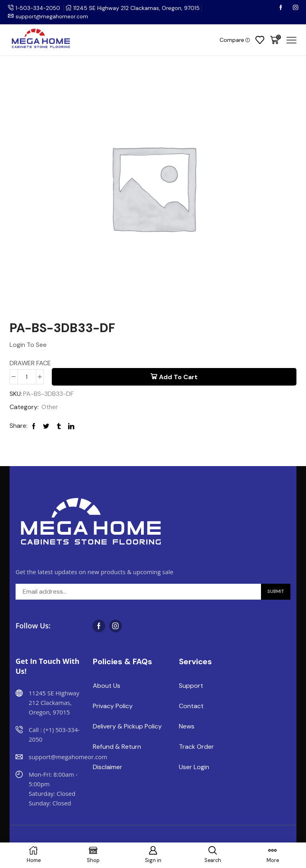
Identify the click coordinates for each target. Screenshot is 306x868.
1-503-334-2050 (39, 8)
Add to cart (178, 377)
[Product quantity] (27, 377)
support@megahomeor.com (53, 16)
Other (50, 407)
